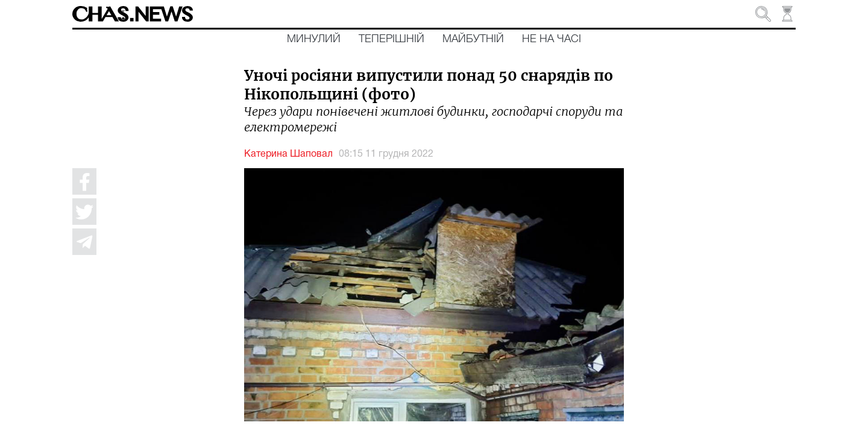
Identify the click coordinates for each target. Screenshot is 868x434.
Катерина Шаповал (288, 154)
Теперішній (392, 39)
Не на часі (552, 39)
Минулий (314, 39)
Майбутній (473, 39)
